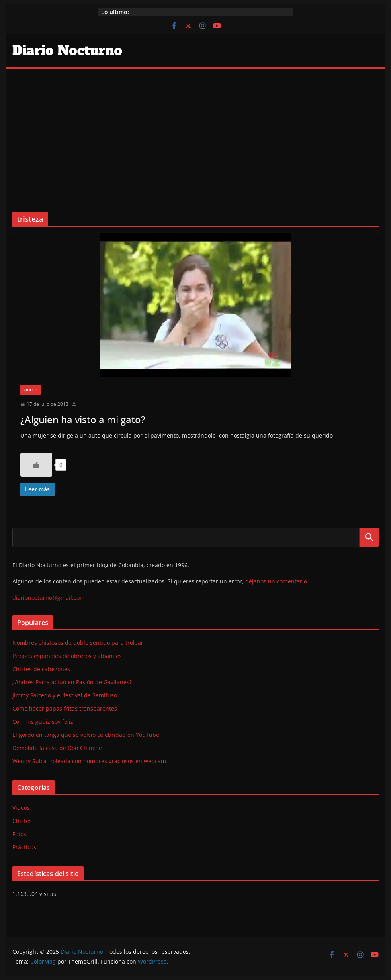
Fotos (19, 834)
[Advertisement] (196, 128)
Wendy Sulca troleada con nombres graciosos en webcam (89, 761)
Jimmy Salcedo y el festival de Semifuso (65, 695)
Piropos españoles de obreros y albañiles (67, 656)
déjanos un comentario (276, 581)
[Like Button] (36, 465)
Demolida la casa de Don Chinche (57, 748)
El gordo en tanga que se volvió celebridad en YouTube (86, 735)
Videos (30, 390)
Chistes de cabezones (41, 669)
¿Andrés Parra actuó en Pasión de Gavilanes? (72, 682)
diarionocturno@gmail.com (49, 598)
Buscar (369, 537)
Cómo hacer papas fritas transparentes (65, 708)
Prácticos (24, 847)
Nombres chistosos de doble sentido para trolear (78, 643)
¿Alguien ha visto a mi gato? (83, 419)
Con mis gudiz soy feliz (43, 722)
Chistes (22, 821)
